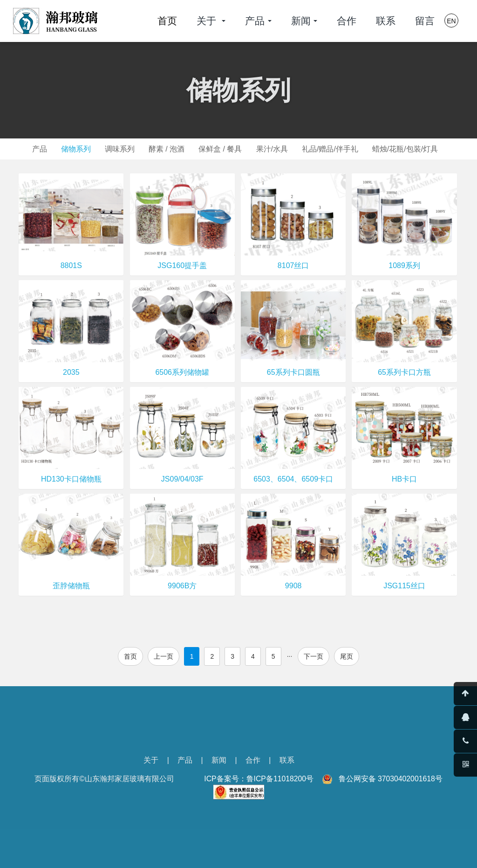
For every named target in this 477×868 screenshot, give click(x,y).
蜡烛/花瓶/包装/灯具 (411, 149)
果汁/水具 (274, 149)
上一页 (164, 656)
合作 (253, 760)
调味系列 (117, 149)
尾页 (347, 656)
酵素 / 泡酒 (166, 149)
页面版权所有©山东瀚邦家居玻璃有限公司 (104, 779)
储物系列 (71, 149)
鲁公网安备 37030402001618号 (391, 779)
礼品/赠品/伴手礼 (335, 149)
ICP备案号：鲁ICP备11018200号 (259, 779)
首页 (167, 21)
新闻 (219, 760)
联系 (287, 760)
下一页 (313, 656)
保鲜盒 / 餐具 (221, 149)
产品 (33, 149)
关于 (151, 760)
